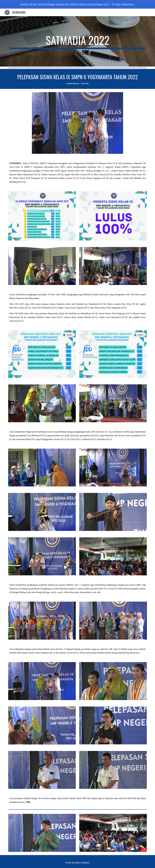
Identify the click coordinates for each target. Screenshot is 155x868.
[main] (77, 41)
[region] (77, 4)
